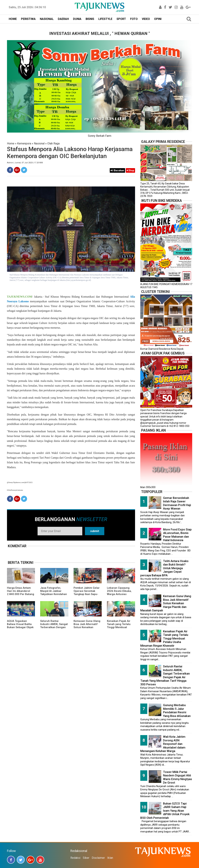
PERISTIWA (28, 19)
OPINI (158, 19)
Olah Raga (53, 143)
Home (11, 143)
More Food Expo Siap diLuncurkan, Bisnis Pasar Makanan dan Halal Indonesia (177, 535)
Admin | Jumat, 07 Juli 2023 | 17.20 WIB (25, 163)
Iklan (110, 858)
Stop (130, 170)
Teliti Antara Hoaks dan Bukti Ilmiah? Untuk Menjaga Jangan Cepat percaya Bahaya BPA (164, 568)
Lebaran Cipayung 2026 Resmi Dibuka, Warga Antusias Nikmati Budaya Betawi (119, 594)
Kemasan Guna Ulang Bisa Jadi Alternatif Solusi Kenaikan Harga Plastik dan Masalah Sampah (87, 627)
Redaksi (75, 858)
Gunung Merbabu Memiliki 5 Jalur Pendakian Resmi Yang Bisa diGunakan (177, 710)
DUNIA (77, 19)
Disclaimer (98, 858)
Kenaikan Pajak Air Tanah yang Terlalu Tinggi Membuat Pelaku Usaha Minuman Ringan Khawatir (119, 629)
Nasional (39, 143)
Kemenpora (24, 143)
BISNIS (90, 19)
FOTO (134, 19)
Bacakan (117, 170)
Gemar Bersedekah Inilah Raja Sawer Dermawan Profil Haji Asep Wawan (177, 503)
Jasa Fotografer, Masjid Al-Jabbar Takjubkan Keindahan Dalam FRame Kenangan (54, 594)
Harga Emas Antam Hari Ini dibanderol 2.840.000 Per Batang (21, 591)
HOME (13, 19)
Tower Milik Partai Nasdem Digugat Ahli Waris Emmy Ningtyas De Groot (178, 777)
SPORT (121, 19)
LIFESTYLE (105, 19)
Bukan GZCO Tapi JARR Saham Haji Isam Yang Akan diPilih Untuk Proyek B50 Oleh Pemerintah (165, 811)
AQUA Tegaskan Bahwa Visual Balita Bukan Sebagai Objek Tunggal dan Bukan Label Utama (20, 627)
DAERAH (63, 19)
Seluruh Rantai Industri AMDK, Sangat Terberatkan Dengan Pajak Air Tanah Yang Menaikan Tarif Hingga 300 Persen (54, 629)
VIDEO (146, 19)
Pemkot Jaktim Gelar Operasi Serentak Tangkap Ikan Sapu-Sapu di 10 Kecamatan (88, 593)
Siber (86, 858)
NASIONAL (47, 19)
